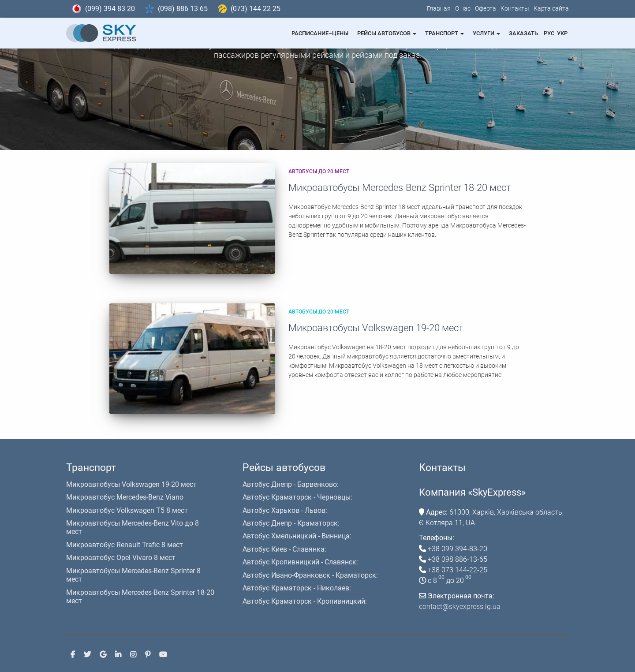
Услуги (486, 33)
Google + (103, 654)
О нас (463, 9)
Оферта (486, 9)
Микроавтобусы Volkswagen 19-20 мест (376, 328)
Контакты (515, 9)
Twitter (87, 654)
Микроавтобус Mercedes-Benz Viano (125, 497)
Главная (439, 9)
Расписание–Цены (320, 33)
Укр (562, 33)
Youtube (163, 654)
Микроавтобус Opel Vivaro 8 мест (121, 558)
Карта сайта (551, 9)
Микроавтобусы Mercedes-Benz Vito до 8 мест (133, 527)
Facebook (73, 654)
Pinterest (148, 654)
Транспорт (444, 33)
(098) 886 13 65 (183, 9)
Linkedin (118, 654)
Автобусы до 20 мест (319, 172)
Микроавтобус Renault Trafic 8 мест (125, 545)
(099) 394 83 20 (110, 9)
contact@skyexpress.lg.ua (460, 607)
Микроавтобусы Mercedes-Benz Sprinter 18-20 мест (400, 188)
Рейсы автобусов (387, 33)
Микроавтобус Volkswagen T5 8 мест (127, 510)
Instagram (133, 654)
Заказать (523, 33)
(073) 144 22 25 (256, 9)
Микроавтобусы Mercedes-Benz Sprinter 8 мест (133, 575)
